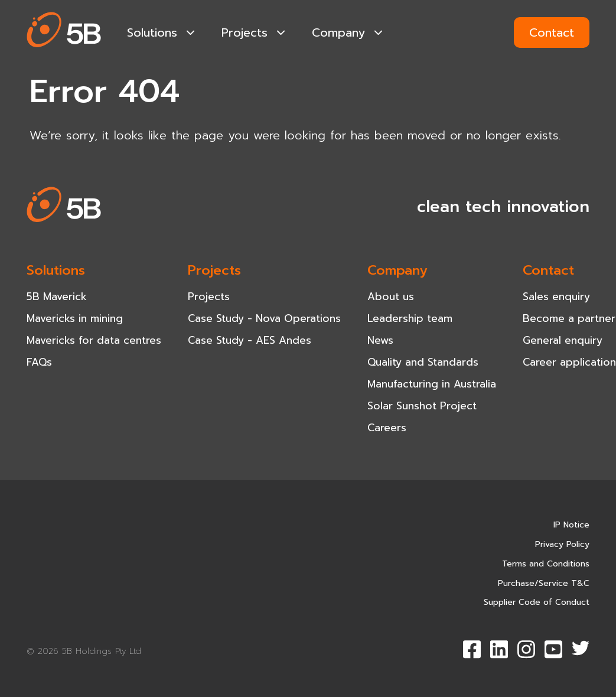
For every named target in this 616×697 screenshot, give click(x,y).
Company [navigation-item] (347, 32)
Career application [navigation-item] (569, 362)
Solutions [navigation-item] (161, 32)
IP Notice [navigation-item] (571, 525)
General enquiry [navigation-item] (563, 340)
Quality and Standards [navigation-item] (423, 362)
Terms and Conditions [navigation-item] (546, 564)
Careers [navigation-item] (387, 428)
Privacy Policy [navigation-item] (562, 544)
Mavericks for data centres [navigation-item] (94, 340)
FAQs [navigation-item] (39, 362)
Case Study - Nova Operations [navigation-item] (264, 318)
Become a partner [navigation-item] (569, 318)
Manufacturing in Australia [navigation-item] (432, 384)
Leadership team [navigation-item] (410, 318)
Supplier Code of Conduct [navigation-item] (537, 602)
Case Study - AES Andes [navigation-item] (250, 340)
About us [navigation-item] (391, 297)
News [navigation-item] (380, 340)
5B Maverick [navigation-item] (57, 297)
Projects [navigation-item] (253, 32)
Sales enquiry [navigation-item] (556, 297)
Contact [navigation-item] (548, 270)
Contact (552, 32)
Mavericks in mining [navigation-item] (75, 318)
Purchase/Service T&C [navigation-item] (544, 583)
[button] (64, 32)
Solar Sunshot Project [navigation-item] (422, 406)
